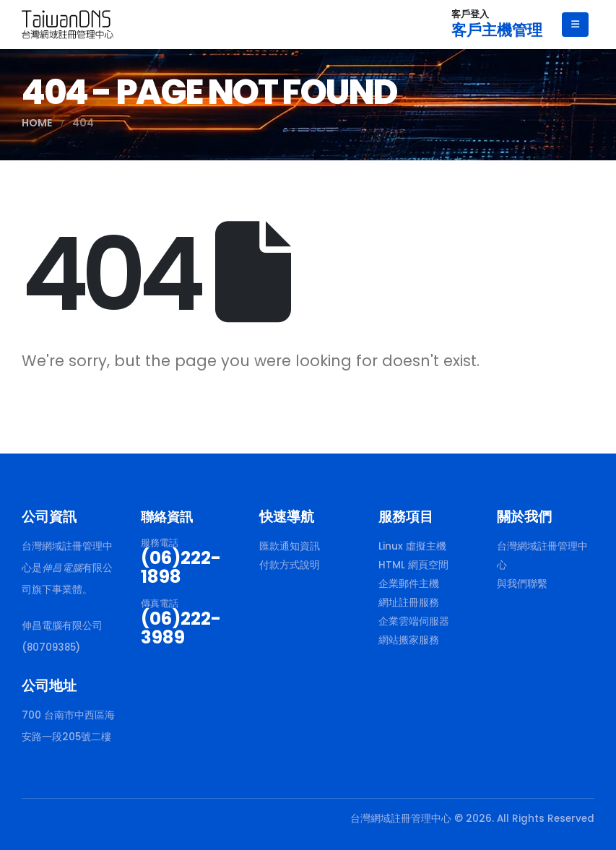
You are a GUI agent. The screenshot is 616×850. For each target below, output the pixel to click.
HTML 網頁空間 (413, 565)
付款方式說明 (290, 565)
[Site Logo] (68, 25)
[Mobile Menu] (575, 25)
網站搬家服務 (409, 640)
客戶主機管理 (497, 30)
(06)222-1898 (181, 567)
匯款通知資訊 (290, 546)
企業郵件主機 (409, 584)
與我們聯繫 (522, 584)
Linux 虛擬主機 (412, 546)
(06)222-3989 (181, 628)
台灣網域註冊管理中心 (542, 556)
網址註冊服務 (409, 603)
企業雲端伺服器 (414, 621)
